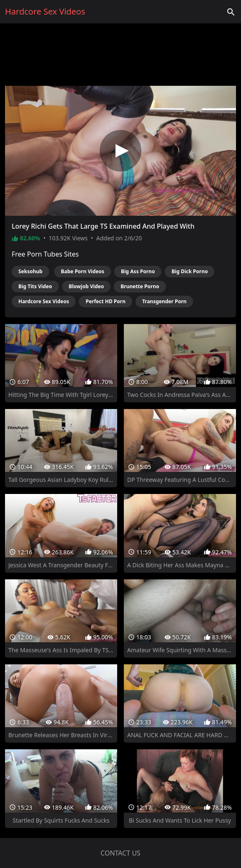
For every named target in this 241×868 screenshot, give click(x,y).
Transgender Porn (164, 301)
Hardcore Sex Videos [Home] (45, 11)
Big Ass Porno (138, 271)
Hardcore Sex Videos (44, 301)
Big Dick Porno (190, 271)
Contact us (120, 853)
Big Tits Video (35, 286)
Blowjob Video (87, 286)
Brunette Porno (140, 286)
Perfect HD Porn (105, 301)
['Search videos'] (231, 12)
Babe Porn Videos (83, 271)
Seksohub (30, 271)
